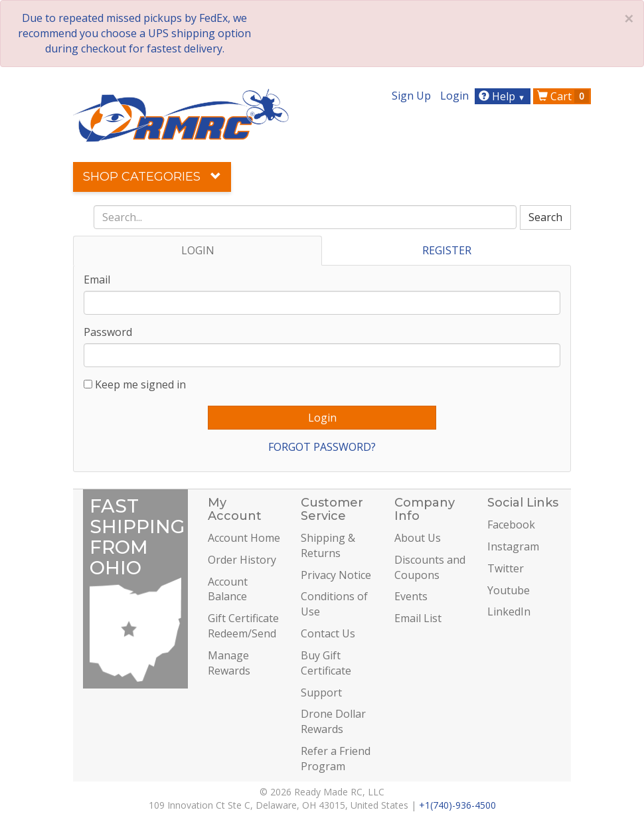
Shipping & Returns (328, 545)
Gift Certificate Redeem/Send (243, 626)
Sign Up (411, 96)
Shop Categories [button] (152, 177)
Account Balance (228, 589)
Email (97, 280)
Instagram (513, 546)
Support (321, 693)
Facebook (511, 525)
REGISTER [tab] (447, 250)
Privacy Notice (336, 575)
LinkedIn (509, 612)
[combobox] (305, 217)
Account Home (244, 538)
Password (108, 332)
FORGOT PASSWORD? (322, 447)
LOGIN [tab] (198, 250)
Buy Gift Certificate (326, 663)
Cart (563, 96)
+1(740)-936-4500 (457, 805)
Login (454, 96)
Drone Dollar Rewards (333, 721)
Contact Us (328, 633)
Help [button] (504, 96)
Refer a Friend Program (336, 759)
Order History (242, 560)
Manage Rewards (229, 663)
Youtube (509, 590)
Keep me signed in (140, 384)
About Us (418, 538)
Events (411, 596)
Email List (418, 618)
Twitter (506, 568)
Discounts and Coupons (430, 567)
